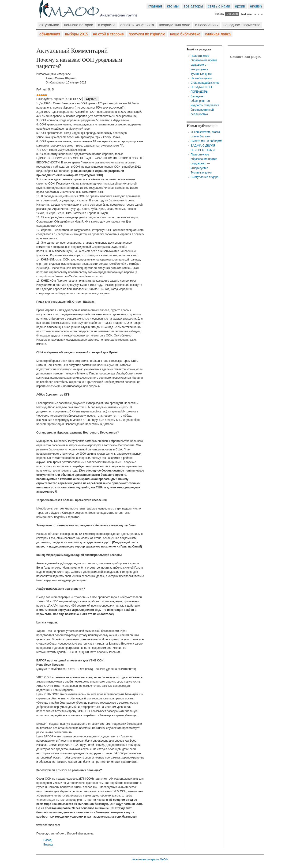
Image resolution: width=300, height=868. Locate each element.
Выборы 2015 (77, 34)
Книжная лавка (218, 34)
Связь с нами (219, 6)
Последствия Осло (174, 25)
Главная (155, 6)
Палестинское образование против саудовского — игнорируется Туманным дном (204, 65)
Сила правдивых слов (205, 83)
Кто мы (173, 6)
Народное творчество (242, 25)
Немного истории (79, 25)
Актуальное (49, 25)
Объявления (50, 34)
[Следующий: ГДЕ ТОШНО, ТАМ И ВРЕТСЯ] (48, 845)
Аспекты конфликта (137, 25)
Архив (240, 6)
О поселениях (207, 25)
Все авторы (193, 6)
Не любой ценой (201, 78)
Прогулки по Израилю (147, 34)
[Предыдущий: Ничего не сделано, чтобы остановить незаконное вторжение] (47, 840)
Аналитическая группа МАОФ (150, 859)
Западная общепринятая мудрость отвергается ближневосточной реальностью (205, 105)
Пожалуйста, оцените (50, 99)
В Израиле (107, 25)
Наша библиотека (185, 34)
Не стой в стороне (109, 34)
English (256, 6)
